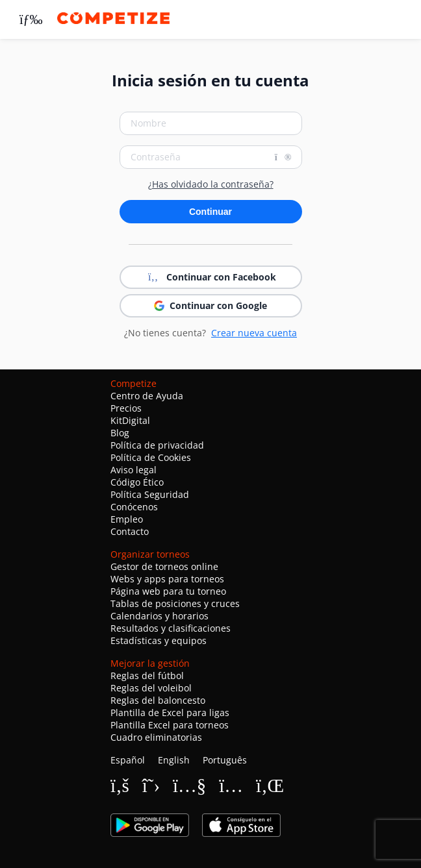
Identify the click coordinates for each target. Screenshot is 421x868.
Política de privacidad (157, 445)
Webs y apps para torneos (167, 579)
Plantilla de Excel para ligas (170, 713)
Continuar (210, 212)
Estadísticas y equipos (159, 640)
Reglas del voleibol (151, 688)
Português (225, 760)
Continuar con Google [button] (210, 305)
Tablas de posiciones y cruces (175, 603)
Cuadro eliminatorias (156, 737)
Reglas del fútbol (147, 676)
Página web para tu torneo (168, 591)
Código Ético (137, 482)
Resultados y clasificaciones (171, 628)
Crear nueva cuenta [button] (254, 333)
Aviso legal (134, 470)
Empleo (127, 519)
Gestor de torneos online (164, 566)
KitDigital (130, 420)
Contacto (130, 531)
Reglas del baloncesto (158, 700)
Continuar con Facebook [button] (211, 277)
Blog (120, 433)
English (174, 760)
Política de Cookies (151, 457)
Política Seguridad (150, 494)
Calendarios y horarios (159, 616)
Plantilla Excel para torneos (170, 725)
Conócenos (134, 507)
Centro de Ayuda (147, 396)
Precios (126, 408)
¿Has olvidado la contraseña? (211, 184)
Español (128, 760)
